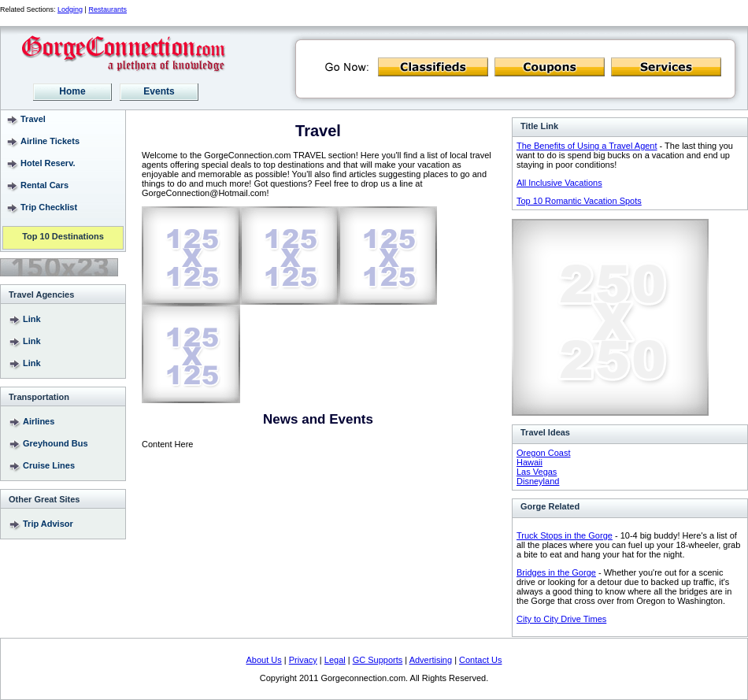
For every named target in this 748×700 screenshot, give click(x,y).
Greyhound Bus (56, 443)
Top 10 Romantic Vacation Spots (579, 201)
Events (159, 91)
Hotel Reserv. (48, 163)
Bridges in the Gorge (556, 572)
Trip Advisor (48, 524)
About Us (264, 660)
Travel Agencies (41, 294)
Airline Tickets (50, 141)
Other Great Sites (44, 499)
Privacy (303, 660)
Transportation (39, 397)
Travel (33, 119)
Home (72, 91)
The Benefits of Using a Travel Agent (587, 146)
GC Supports (378, 660)
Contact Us (480, 660)
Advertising (431, 660)
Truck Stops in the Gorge (565, 535)
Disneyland (538, 481)
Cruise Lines (49, 465)
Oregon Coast (543, 453)
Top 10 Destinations (63, 237)
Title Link (539, 126)
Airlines (39, 421)
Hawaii (530, 462)
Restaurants (107, 9)
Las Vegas (537, 472)
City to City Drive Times (561, 619)
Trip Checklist (49, 207)
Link (32, 319)
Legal (335, 660)
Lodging (70, 9)
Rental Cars (44, 185)
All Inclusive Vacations (559, 183)
